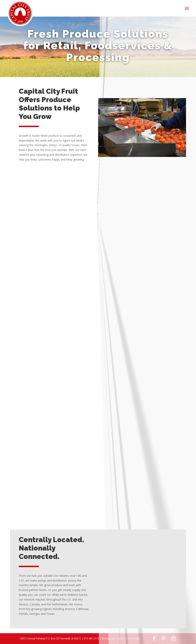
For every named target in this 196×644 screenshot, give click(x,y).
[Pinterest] (164, 639)
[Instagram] (173, 639)
